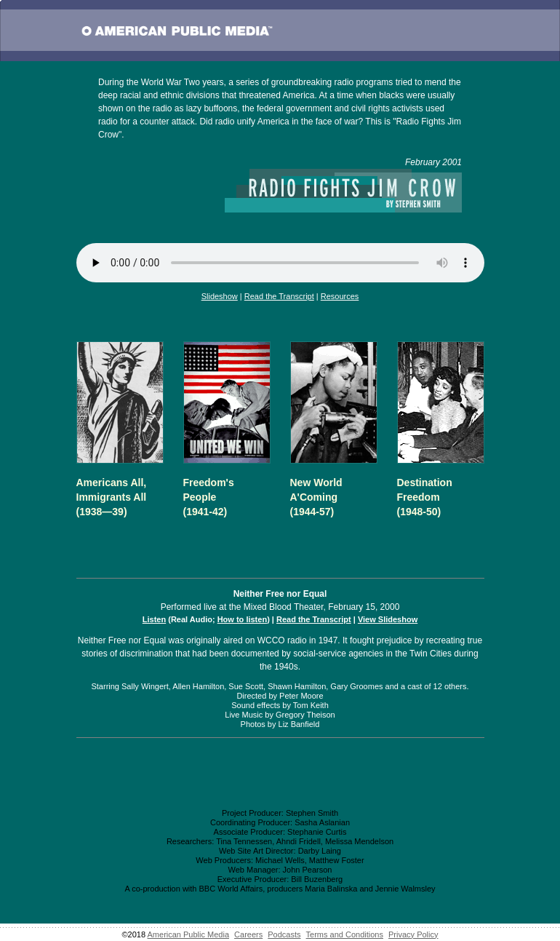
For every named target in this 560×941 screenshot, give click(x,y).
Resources (340, 296)
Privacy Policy (413, 934)
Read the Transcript (279, 296)
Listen (154, 619)
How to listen (242, 619)
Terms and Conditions (345, 934)
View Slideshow (388, 619)
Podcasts (284, 934)
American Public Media (189, 934)
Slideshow (220, 296)
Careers (248, 934)
